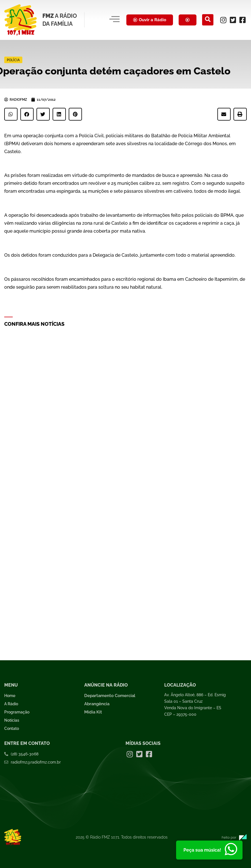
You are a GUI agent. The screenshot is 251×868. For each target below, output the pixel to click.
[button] (11, 114)
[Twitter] (233, 20)
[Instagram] (223, 20)
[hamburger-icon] (114, 20)
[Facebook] (243, 20)
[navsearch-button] (208, 20)
